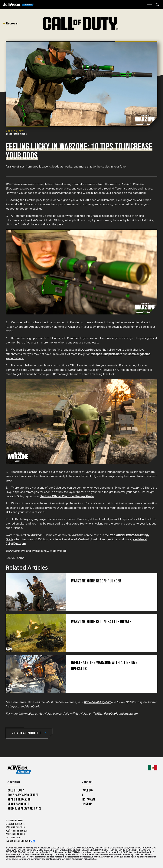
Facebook (110, 714)
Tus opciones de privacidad (19, 841)
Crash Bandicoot (18, 804)
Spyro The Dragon (19, 799)
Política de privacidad (17, 831)
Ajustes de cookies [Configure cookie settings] (14, 838)
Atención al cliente (15, 824)
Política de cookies (15, 834)
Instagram (131, 714)
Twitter (98, 714)
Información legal (14, 821)
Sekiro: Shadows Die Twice (24, 808)
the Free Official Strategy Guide (67, 496)
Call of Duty (16, 790)
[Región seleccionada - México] (153, 768)
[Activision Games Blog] (18, 5)
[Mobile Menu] (149, 5)
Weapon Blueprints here (107, 354)
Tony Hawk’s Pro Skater (23, 795)
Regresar (10, 23)
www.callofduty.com (97, 702)
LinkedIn (87, 804)
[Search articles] (157, 5)
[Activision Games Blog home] (19, 770)
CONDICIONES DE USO (15, 827)
